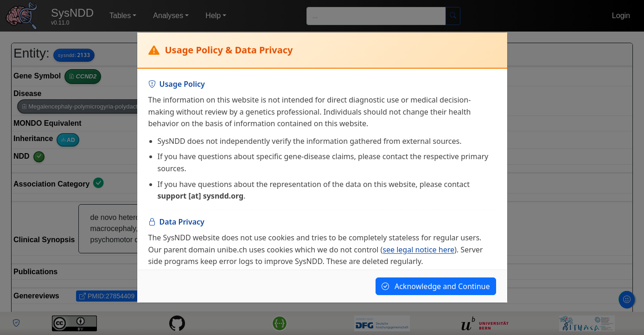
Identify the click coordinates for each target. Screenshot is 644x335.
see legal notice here (418, 250)
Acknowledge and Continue (436, 286)
